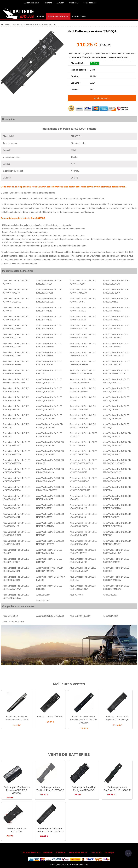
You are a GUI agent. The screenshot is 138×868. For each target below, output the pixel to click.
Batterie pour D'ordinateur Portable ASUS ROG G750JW (17, 790)
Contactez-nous (90, 3)
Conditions (96, 852)
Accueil (40, 17)
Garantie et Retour (78, 852)
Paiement (48, 3)
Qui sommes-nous (31, 3)
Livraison (60, 3)
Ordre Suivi (74, 3)
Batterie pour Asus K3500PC (50, 717)
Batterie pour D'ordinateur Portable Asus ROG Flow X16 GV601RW (84, 720)
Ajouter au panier (102, 98)
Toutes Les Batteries (58, 17)
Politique (110, 852)
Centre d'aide (79, 17)
